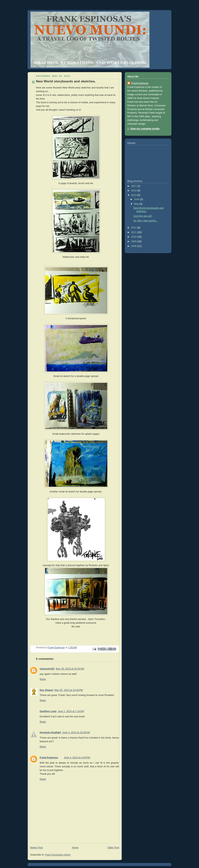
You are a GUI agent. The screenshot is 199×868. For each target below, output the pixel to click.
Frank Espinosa (49, 758)
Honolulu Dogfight (50, 733)
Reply (43, 679)
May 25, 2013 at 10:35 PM (69, 690)
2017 (134, 186)
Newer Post (36, 848)
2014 (134, 191)
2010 (134, 237)
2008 (134, 246)
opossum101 (47, 669)
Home (75, 848)
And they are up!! (143, 216)
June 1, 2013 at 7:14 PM (71, 711)
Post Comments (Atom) (58, 855)
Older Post (113, 848)
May (137, 204)
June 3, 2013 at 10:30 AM (76, 733)
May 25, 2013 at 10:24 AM (70, 669)
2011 (134, 232)
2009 (134, 241)
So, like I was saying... (146, 221)
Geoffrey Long (48, 711)
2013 (134, 195)
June (137, 199)
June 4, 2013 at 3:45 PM (77, 758)
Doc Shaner (46, 690)
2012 (134, 228)
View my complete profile (145, 129)
